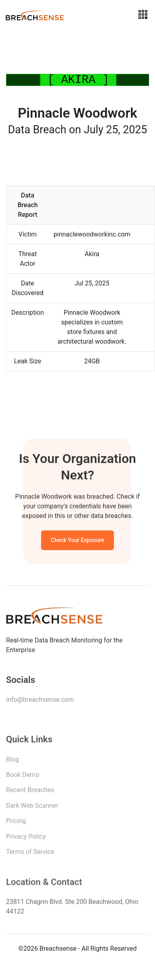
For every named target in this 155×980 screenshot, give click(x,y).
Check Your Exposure (77, 541)
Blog (12, 761)
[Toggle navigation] (143, 15)
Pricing (16, 823)
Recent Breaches (30, 792)
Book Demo (23, 777)
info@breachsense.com (40, 701)
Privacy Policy (26, 838)
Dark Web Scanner (32, 808)
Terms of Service (30, 854)
